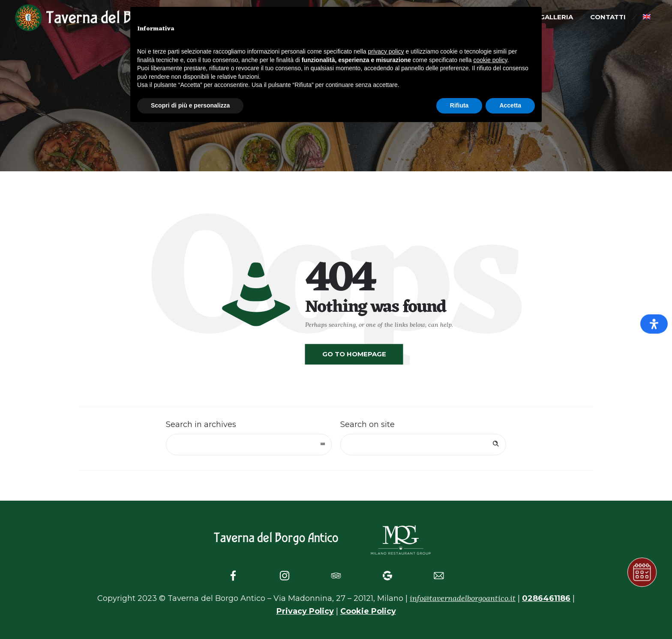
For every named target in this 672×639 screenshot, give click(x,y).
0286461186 (546, 598)
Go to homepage (354, 354)
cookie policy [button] (490, 60)
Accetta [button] (510, 105)
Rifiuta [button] (459, 105)
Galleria (556, 17)
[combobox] (249, 445)
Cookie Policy (368, 611)
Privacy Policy (305, 611)
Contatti (608, 17)
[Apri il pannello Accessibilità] (654, 324)
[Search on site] (423, 445)
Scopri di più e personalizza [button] (190, 105)
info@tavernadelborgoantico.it (463, 598)
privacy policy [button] (386, 51)
